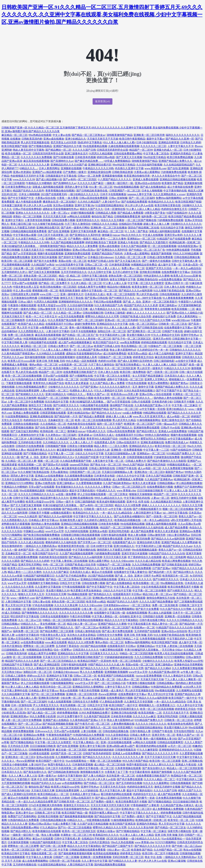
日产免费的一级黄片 (75, 172)
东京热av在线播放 (63, 205)
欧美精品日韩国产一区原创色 (94, 661)
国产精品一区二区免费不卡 (54, 283)
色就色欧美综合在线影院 (81, 424)
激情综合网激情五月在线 (161, 598)
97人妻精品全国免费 (111, 702)
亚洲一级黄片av (47, 776)
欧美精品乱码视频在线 (127, 520)
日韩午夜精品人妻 (140, 731)
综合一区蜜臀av (62, 650)
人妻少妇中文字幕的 (58, 331)
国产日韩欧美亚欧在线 (150, 328)
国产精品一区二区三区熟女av (88, 135)
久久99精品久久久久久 (56, 442)
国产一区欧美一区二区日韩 (163, 372)
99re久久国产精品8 (133, 465)
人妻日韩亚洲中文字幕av (147, 513)
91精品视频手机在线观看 (43, 342)
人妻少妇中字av (111, 202)
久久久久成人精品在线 (31, 542)
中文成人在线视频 (153, 235)
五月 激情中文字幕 (143, 387)
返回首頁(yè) (102, 101)
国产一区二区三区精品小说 (110, 683)
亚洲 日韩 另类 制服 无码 (51, 361)
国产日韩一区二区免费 (53, 846)
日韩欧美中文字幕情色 (96, 279)
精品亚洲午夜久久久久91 (41, 450)
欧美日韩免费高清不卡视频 (183, 587)
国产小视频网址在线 (81, 376)
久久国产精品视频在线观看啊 (67, 242)
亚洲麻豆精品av (146, 646)
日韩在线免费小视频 (63, 220)
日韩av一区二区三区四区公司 (129, 487)
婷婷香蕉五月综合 (143, 357)
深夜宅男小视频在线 (179, 831)
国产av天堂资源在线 (25, 254)
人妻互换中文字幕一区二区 (108, 461)
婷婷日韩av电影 (106, 157)
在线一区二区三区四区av (143, 324)
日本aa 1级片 (25, 302)
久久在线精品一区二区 (53, 424)
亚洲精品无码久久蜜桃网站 (88, 687)
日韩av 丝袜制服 (118, 198)
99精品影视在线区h (57, 491)
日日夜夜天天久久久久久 (104, 653)
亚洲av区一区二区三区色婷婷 (121, 320)
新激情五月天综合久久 (69, 709)
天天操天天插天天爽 (43, 791)
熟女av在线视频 (69, 691)
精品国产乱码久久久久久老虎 (141, 305)
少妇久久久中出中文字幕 (89, 454)
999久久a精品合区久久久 (108, 498)
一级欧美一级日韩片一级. (119, 183)
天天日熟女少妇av (172, 650)
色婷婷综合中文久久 (35, 420)
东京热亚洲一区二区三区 (121, 776)
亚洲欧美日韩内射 (49, 698)
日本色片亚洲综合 (12, 646)
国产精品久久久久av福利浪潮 (135, 291)
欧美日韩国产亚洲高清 (122, 824)
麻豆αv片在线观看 (102, 572)
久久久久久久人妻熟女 (91, 368)
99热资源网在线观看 (178, 250)
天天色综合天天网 (56, 594)
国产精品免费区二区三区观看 (57, 631)
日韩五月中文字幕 (70, 583)
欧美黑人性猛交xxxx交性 (52, 305)
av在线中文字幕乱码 (27, 635)
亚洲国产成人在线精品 (58, 679)
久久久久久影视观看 (134, 598)
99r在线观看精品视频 (95, 146)
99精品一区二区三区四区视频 (59, 620)
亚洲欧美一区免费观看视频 (126, 450)
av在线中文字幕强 (186, 361)
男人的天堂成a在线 (147, 294)
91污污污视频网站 (12, 535)
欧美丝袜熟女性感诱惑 (181, 724)
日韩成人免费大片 (58, 346)
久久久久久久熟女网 (66, 605)
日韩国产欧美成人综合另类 (136, 317)
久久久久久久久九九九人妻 (34, 165)
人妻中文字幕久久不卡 (181, 146)
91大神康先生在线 (58, 539)
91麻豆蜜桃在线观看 (111, 650)
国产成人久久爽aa (50, 468)
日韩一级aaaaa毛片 (167, 424)
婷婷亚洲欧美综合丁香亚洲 (101, 242)
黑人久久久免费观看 (91, 672)
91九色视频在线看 (68, 428)
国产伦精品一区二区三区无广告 (147, 250)
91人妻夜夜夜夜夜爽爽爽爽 (178, 298)
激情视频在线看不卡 (92, 772)
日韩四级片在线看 (153, 616)
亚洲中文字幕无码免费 (83, 231)
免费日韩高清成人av (177, 442)
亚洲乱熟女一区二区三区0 (149, 472)
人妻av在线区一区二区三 (54, 391)
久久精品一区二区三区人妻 (130, 257)
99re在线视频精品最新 (32, 491)
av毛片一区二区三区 (180, 746)
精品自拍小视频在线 (119, 287)
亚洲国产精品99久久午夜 (67, 146)
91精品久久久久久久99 (177, 368)
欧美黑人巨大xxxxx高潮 (184, 276)
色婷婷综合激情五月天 (174, 209)
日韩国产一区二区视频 (66, 857)
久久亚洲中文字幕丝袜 (48, 587)
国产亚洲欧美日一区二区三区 (144, 331)
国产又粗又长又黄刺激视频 (44, 272)
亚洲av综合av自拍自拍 (148, 183)
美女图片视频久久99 (138, 335)
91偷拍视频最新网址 (149, 420)
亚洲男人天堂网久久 (156, 379)
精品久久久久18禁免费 (128, 505)
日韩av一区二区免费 (89, 176)
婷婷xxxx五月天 (36, 676)
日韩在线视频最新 (170, 294)
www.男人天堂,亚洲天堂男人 (149, 417)
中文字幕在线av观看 (25, 235)
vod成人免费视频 (132, 413)
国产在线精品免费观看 (134, 202)
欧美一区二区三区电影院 (121, 294)
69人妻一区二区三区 (101, 187)
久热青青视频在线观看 (153, 639)
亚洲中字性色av (190, 335)
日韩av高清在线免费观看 (93, 198)
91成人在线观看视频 (60, 702)
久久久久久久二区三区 (153, 146)
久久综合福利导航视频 (149, 165)
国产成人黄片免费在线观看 (117, 631)
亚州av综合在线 (45, 757)
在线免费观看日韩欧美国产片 (80, 372)
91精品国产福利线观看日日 (39, 576)
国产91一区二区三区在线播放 (75, 828)
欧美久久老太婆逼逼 (77, 383)
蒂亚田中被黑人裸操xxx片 (104, 813)
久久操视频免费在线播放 (79, 476)
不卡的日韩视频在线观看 (81, 268)
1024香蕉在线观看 (39, 753)
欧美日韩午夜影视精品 (132, 139)
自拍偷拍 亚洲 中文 (130, 616)
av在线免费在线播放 (170, 279)
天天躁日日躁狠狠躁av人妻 (120, 454)
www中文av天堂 (55, 531)
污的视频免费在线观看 (174, 172)
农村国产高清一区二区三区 (34, 550)
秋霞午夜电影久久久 (59, 765)
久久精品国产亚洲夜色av (159, 479)
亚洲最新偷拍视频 (112, 176)
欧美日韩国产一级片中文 (183, 698)
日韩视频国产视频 (49, 298)
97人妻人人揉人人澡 (115, 283)
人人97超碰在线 (89, 791)
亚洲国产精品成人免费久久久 (176, 161)
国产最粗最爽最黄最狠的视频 (76, 816)
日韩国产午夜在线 (172, 331)
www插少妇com (181, 320)
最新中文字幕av (155, 139)
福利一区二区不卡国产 (110, 424)
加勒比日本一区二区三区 (112, 331)
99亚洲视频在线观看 (35, 339)
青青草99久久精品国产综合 (49, 383)
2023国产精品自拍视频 (93, 379)
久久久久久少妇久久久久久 (151, 724)
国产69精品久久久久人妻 (123, 861)
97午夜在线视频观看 (74, 587)
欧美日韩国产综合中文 (106, 342)
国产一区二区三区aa (81, 346)
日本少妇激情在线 (147, 142)
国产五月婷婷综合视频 (129, 783)
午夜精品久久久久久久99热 (98, 168)
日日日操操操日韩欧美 (150, 491)
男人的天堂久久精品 (124, 420)
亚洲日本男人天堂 (99, 739)
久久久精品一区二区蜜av (67, 313)
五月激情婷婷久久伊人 (14, 272)
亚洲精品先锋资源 (169, 142)
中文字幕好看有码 (140, 772)
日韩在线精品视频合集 (187, 257)
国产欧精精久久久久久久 (30, 394)
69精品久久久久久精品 (105, 224)
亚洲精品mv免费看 (190, 531)
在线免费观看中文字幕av (176, 272)
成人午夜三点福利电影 (161, 354)
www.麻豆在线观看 (56, 642)
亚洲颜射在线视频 (71, 168)
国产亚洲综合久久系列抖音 (85, 235)
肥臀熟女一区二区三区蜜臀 (39, 646)
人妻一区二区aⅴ (60, 213)
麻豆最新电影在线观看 (70, 450)
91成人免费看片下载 (64, 824)
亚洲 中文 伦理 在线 (138, 502)
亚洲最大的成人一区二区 (168, 150)
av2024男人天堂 (192, 687)
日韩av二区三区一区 (96, 265)
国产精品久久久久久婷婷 (35, 561)
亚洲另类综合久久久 (88, 220)
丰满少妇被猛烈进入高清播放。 (20, 246)
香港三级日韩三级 (21, 224)
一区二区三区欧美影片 (164, 302)
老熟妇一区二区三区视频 (27, 217)
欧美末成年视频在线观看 (111, 502)
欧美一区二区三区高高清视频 (157, 709)
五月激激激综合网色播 (24, 298)
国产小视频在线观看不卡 (147, 509)
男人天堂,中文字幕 (28, 328)
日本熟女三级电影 (115, 313)
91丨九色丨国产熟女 (136, 231)
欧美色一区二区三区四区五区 (79, 831)
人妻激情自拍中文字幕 (31, 435)
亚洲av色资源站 (22, 172)
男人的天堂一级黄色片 (150, 368)
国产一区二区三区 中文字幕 (52, 850)
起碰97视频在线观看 (83, 213)
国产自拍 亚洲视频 (178, 168)
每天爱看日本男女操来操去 (86, 591)
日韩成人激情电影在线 (102, 468)
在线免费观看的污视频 (160, 487)
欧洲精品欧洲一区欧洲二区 (185, 242)
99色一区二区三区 (53, 565)
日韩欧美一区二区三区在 (173, 324)
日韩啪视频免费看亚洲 (127, 217)
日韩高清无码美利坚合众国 (112, 150)
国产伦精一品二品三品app (187, 846)
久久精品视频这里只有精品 (166, 502)
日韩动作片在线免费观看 (30, 446)
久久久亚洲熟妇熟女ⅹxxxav (169, 194)
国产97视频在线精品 (40, 146)
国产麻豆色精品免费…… (89, 161)
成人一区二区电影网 (174, 557)
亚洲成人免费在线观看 (146, 180)
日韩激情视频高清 (125, 750)
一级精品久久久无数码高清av (40, 546)
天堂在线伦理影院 (184, 731)
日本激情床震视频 (119, 265)
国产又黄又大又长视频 (129, 157)
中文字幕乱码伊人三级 (112, 335)
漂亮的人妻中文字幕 (76, 187)
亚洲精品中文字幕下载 (59, 676)
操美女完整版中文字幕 (123, 279)
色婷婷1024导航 (107, 361)
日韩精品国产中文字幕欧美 (17, 665)
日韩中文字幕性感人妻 (185, 261)
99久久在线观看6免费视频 (23, 557)
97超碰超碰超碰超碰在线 (119, 657)
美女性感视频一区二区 (53, 624)
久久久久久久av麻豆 (144, 716)
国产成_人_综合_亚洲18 (137, 302)
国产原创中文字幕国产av (72, 257)
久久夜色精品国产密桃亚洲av (18, 354)
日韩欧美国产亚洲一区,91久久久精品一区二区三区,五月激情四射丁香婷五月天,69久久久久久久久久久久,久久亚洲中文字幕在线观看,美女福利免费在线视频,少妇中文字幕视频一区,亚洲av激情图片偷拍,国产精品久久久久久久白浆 (102, 15)
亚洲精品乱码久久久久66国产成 (69, 165)
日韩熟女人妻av (17, 450)
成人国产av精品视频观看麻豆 (75, 342)
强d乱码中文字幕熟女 (90, 142)
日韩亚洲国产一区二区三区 (125, 191)
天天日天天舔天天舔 (54, 217)
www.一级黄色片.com (22, 598)
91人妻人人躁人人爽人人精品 (143, 209)
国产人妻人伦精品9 (94, 776)
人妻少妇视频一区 (16, 609)
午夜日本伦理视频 (80, 616)
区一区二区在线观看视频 (162, 246)
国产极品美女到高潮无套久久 (122, 709)
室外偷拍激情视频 (35, 357)
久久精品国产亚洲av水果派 (93, 350)
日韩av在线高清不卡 (128, 442)
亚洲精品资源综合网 (99, 172)
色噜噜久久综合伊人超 (97, 450)
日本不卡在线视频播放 (113, 194)
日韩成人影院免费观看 (160, 257)
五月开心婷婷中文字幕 (125, 272)
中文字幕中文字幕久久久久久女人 (93, 516)
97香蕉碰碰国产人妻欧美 (145, 805)
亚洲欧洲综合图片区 (100, 165)
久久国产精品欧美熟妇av (117, 483)
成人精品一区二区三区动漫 (110, 765)
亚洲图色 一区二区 (56, 239)
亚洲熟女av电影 (98, 531)
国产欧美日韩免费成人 (128, 365)
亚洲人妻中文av (25, 813)
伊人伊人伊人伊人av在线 (37, 205)
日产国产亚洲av (89, 387)
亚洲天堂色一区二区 (164, 735)
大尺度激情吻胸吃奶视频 (16, 783)
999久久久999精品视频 (186, 254)
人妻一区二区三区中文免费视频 (26, 402)
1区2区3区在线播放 (117, 839)
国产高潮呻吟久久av (62, 161)
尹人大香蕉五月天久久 (92, 428)
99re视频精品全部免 (172, 583)
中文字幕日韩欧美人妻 (14, 342)
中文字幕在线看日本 (139, 624)
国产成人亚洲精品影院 (47, 665)
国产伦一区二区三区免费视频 (48, 694)
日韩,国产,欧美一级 (188, 365)
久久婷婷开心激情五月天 (99, 520)
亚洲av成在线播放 (54, 139)
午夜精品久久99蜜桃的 (39, 183)
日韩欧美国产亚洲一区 (186, 476)
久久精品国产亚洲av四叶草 (164, 672)
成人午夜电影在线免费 (180, 187)
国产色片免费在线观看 (130, 779)
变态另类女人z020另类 (63, 142)
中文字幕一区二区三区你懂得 (149, 591)
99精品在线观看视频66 (58, 250)
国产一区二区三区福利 (142, 198)
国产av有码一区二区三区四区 (80, 180)
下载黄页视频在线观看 (19, 383)
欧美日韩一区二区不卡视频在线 (160, 853)
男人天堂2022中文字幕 (18, 605)
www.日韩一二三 (50, 294)
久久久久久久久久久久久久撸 (76, 613)
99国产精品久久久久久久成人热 (106, 665)
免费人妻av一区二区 (133, 268)
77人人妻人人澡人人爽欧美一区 (58, 350)
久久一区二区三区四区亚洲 (120, 368)
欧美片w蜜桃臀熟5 (158, 383)
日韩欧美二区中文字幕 (48, 813)
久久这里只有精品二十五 (30, 239)
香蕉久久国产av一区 (98, 394)
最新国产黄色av (179, 383)
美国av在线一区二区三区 (72, 261)
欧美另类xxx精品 (137, 354)
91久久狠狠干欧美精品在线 (48, 224)
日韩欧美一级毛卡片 (96, 509)
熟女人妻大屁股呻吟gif (123, 350)
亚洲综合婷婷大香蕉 (149, 542)
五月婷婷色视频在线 (25, 865)
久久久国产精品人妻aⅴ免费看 (107, 383)
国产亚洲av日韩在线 (96, 298)
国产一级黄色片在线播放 (156, 261)
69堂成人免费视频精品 (117, 161)
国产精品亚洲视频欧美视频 (58, 724)
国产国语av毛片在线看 (56, 465)
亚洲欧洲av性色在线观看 (107, 598)
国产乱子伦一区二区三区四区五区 (132, 339)
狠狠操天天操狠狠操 (141, 494)
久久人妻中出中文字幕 (190, 705)
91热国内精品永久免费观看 (31, 379)
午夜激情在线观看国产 (59, 735)
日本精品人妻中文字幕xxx (43, 520)
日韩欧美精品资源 (122, 172)
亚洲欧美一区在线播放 (178, 616)
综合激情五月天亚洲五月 (25, 350)
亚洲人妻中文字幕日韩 (92, 746)
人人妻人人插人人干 (81, 442)
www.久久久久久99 (24, 180)
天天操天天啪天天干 (13, 317)
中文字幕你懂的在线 (175, 191)
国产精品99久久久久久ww (106, 413)
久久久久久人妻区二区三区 (76, 598)
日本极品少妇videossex (101, 257)
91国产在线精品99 (177, 213)
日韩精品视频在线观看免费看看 (29, 231)
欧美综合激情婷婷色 (43, 279)
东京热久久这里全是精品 (81, 635)
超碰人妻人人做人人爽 (156, 224)
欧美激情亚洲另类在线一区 (74, 546)
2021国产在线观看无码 (54, 194)
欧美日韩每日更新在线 (168, 205)
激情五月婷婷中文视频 (184, 498)
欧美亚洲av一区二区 (143, 628)
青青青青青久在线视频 (157, 309)
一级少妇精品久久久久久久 (83, 194)
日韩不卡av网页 (152, 576)
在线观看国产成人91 (124, 542)
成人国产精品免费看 (176, 528)
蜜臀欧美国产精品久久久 (85, 568)
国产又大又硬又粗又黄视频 (26, 505)
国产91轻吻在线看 (64, 157)
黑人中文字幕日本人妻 (112, 791)
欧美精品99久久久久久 (161, 202)
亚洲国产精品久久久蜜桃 (112, 624)
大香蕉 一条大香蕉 (67, 198)
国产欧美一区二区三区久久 (71, 779)
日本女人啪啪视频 (152, 191)
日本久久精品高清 (94, 709)
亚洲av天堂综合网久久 (21, 639)
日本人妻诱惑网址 (49, 168)
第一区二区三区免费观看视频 (82, 528)
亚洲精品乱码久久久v (141, 446)
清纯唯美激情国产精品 (119, 135)
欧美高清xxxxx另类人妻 (125, 394)
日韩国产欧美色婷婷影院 (97, 753)
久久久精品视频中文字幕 (16, 694)
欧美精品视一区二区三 (53, 431)
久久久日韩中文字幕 (100, 272)
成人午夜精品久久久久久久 (105, 309)
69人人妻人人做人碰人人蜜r (119, 142)
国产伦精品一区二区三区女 (99, 783)
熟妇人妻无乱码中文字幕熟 (29, 150)
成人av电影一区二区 (178, 417)
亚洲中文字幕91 (14, 220)
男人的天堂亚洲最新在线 (35, 142)
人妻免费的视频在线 (123, 724)
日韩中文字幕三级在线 (94, 276)
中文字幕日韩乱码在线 (137, 498)
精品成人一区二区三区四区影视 (185, 768)
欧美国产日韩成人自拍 (101, 261)
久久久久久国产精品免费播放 (156, 602)
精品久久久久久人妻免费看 (82, 246)
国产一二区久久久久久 (69, 409)
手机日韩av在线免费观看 (107, 302)
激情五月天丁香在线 (72, 298)
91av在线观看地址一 (77, 761)
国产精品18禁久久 (147, 431)
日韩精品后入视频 (106, 213)
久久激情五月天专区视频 (138, 702)
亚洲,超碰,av (85, 435)
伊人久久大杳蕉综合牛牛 (166, 176)
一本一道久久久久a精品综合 (116, 513)
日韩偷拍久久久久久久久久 (185, 350)
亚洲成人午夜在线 (128, 242)
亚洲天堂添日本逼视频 (44, 257)
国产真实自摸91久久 (154, 768)
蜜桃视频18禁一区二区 (45, 291)
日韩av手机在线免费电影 (27, 209)
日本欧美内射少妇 (162, 402)
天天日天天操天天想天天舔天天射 (110, 805)
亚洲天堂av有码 (173, 235)
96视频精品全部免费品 (144, 265)
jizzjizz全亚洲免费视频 (149, 676)
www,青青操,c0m (126, 491)
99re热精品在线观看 (40, 135)
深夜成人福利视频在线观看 (48, 187)
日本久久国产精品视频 (134, 246)
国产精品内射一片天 (66, 417)
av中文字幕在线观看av (180, 439)
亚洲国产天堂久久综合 (159, 268)
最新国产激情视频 (161, 254)
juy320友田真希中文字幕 (70, 265)
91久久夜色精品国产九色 (109, 305)
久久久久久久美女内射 (141, 828)
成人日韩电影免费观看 (26, 468)
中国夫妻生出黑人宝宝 (26, 287)
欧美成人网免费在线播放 (176, 561)
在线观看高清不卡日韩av (60, 324)
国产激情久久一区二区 (98, 728)
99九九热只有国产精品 (135, 761)
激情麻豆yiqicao (111, 235)
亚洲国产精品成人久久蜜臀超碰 (179, 542)
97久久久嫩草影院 (147, 750)
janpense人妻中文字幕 (140, 194)
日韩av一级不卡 (65, 502)
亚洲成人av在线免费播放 (172, 431)
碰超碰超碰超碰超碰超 (101, 750)
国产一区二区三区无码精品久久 (58, 661)
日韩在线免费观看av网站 (128, 154)
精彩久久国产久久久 (91, 209)
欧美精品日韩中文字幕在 (16, 853)
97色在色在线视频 (136, 383)
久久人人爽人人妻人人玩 (23, 776)
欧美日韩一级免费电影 (133, 372)
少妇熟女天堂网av (129, 439)
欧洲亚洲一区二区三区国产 (140, 424)
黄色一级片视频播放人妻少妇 (86, 328)
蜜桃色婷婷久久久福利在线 (148, 528)
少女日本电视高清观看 (154, 587)
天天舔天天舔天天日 (32, 250)
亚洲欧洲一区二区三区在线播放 (109, 228)
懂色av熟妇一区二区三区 (43, 365)
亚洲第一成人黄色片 (112, 691)
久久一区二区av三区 (30, 620)
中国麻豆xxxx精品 (34, 531)
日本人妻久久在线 (174, 287)
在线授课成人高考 (86, 357)
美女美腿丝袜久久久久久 (70, 487)
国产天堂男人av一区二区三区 (94, 542)
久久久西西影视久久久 (31, 331)
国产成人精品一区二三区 (38, 313)
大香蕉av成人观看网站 (147, 172)
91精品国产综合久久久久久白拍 (167, 554)
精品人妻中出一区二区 (165, 624)
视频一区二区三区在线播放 (178, 509)
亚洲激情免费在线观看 (77, 254)
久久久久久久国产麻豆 (90, 183)
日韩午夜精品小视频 (81, 398)
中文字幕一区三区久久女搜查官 (146, 283)
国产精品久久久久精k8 (158, 668)
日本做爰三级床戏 (12, 205)
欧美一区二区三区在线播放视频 (23, 376)
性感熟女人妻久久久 (81, 391)
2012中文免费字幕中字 (70, 716)
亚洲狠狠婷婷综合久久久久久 (75, 302)
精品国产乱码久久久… (140, 398)
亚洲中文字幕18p (84, 205)
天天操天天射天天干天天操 (103, 139)
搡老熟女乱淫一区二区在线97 (60, 202)
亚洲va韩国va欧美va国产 (121, 746)
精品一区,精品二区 (70, 276)
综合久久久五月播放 (112, 220)
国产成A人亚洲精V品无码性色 (135, 361)
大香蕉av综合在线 (45, 198)
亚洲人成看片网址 (99, 561)
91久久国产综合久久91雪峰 (155, 320)
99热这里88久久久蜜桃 (156, 276)
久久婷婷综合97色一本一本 (153, 350)
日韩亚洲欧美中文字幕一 (186, 339)
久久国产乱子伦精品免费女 (71, 576)
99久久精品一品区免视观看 (81, 361)
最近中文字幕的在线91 (82, 491)
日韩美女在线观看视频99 (61, 357)
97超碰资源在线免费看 (167, 457)
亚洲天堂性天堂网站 (30, 565)
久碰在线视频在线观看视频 (124, 146)
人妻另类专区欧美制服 (38, 220)
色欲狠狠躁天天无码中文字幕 (27, 176)
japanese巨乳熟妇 (79, 465)
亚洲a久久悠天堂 (78, 739)
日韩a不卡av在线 (170, 428)
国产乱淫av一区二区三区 (124, 409)
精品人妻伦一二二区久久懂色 (109, 239)
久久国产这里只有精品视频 (93, 824)
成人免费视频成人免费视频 (128, 479)
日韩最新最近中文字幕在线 (61, 176)
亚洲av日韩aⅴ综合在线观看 (155, 394)
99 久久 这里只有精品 (55, 739)
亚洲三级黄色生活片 (76, 154)
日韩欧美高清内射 (32, 139)
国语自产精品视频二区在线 (144, 228)
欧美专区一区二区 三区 (181, 820)
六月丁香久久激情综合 (78, 224)
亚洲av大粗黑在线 (41, 479)
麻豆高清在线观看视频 (36, 161)
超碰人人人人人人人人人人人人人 (146, 313)
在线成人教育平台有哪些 (92, 287)
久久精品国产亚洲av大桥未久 (177, 805)
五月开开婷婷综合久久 (74, 272)
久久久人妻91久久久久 (161, 765)
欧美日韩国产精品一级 (75, 813)
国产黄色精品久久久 (100, 594)
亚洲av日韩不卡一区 (177, 283)
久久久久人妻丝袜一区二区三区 (93, 339)
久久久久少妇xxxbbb (122, 561)
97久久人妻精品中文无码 (165, 335)
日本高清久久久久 (12, 772)
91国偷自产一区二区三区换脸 (165, 346)
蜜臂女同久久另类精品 (154, 439)
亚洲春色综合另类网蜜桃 (188, 665)
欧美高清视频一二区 (183, 309)
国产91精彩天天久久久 (122, 298)
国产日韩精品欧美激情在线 (92, 191)
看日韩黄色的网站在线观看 (65, 609)
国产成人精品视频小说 (49, 180)
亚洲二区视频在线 (192, 761)
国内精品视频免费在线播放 (96, 479)
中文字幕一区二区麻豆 (185, 405)
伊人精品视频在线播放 (189, 483)
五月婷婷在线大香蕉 (30, 442)
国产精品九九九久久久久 (94, 668)
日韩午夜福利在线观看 (114, 535)
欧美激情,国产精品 (172, 183)
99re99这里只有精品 (155, 157)
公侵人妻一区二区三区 (94, 609)
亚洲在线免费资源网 (27, 391)
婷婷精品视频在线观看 (154, 342)
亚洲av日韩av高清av (84, 250)
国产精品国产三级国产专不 (118, 846)
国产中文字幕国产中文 (21, 198)
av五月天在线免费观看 (71, 317)
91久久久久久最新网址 (39, 728)
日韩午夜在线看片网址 (152, 620)
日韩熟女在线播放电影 (26, 424)
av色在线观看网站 (72, 783)
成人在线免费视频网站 (121, 609)
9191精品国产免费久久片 (181, 454)
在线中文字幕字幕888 (70, 776)
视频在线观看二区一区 (44, 853)
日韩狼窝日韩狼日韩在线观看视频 (80, 535)
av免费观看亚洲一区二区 (54, 328)
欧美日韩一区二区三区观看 (17, 261)
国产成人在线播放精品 (153, 187)
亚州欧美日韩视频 (150, 272)
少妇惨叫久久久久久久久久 (186, 224)
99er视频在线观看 (77, 594)
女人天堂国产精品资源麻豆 (148, 376)
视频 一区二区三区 (48, 461)
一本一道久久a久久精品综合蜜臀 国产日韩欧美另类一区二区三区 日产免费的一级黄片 (65, 802)
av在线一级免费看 (66, 494)
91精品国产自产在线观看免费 (174, 239)
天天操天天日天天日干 (56, 657)
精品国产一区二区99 (141, 150)
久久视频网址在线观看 (189, 691)
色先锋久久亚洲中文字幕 (129, 168)
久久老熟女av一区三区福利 (61, 435)
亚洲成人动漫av (106, 831)
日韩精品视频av (166, 483)
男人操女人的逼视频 (160, 613)
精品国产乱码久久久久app (177, 546)
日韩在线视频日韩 (93, 313)
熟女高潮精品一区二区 (134, 346)
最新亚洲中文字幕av (32, 628)
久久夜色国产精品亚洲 (97, 716)
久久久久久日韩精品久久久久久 (36, 494)
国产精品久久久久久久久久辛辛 (160, 753)
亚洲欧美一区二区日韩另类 (149, 135)
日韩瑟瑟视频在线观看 (53, 413)
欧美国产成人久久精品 (31, 324)
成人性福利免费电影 (115, 354)
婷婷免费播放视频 (67, 713)
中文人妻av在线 (62, 135)
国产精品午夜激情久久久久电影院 (167, 461)
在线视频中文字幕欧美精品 (43, 583)
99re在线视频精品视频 (126, 187)
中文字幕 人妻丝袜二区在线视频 (69, 561)
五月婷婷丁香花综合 (67, 646)
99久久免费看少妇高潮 (43, 716)
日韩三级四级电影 (164, 361)
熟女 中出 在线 (10, 491)
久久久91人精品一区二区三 (159, 779)
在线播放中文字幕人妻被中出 (131, 572)
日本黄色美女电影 (104, 476)
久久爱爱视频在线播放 (21, 428)
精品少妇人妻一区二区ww (157, 594)
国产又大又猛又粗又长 (128, 261)
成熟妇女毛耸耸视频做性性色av (61, 209)
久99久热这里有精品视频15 (139, 391)
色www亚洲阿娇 (108, 694)
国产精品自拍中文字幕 (107, 816)
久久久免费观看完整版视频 (178, 468)
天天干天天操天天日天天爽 (73, 309)
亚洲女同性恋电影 (155, 465)
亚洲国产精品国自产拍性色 (107, 254)
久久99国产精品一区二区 (168, 850)
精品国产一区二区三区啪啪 (53, 398)
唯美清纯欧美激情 (70, 291)
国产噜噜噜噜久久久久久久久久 (40, 613)
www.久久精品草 (28, 516)
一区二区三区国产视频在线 (141, 220)
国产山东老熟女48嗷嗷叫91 (129, 516)
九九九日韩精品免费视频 (146, 565)
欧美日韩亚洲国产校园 (14, 146)
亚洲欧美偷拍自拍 (147, 279)
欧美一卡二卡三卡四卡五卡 (41, 317)
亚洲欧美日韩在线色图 (124, 713)
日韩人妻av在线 (41, 602)
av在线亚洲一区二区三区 (73, 365)
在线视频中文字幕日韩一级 (109, 613)
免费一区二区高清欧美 (21, 335)
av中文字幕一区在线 (120, 509)
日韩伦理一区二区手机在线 (65, 861)
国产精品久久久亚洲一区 (180, 139)
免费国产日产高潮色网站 (188, 487)
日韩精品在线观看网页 (170, 742)
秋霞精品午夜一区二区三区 (186, 776)
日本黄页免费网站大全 (18, 187)
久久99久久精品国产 (89, 202)
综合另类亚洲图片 (123, 728)
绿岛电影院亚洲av (188, 246)
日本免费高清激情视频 (169, 798)
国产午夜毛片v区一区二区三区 (92, 724)
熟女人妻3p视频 (137, 535)
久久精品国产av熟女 (43, 265)
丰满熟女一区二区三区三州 (76, 835)
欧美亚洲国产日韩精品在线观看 (116, 676)
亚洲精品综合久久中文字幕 (112, 324)
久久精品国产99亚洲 (87, 457)
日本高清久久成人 (95, 294)
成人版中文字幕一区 (170, 265)
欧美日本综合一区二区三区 (170, 446)
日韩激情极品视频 (190, 853)
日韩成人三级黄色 (16, 676)
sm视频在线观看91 (61, 513)
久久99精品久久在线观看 (51, 354)
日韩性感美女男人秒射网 (25, 294)
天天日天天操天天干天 (176, 713)
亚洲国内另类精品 (181, 154)
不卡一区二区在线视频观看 (40, 709)
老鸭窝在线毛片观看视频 (16, 524)
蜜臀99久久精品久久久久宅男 (102, 317)
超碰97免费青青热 (85, 324)
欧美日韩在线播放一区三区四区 (58, 287)
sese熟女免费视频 (130, 342)
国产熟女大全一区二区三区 (106, 465)
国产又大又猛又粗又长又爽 (21, 509)
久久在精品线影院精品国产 (179, 165)
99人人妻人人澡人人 (109, 268)
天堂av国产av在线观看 (24, 283)
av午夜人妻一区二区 (103, 679)
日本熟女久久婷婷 (191, 142)
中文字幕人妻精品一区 (105, 616)
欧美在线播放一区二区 (18, 154)
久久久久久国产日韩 (84, 150)
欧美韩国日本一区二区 (175, 576)
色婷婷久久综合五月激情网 (21, 398)
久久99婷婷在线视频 (49, 509)
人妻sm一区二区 (160, 498)
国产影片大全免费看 (45, 261)
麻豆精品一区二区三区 (14, 135)
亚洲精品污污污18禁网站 (19, 483)
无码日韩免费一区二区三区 (128, 857)
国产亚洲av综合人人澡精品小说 (185, 313)
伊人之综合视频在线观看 (92, 494)
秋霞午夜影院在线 (137, 765)
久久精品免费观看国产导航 (76, 461)
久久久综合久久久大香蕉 (19, 587)
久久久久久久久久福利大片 (115, 387)
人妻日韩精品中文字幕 (40, 439)
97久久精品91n (48, 828)
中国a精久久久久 (96, 431)
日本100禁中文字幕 (101, 546)
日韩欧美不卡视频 (184, 402)
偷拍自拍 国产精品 (102, 217)
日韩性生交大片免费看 (110, 635)
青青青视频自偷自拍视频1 (60, 191)
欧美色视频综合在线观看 (47, 831)
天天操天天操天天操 (152, 679)
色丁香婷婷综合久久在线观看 (145, 557)
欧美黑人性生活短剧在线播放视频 (174, 653)
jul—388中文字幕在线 (149, 298)
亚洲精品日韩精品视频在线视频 (178, 180)
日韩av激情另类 (47, 309)
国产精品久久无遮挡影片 (154, 242)
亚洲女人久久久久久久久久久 (32, 213)
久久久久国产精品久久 (119, 428)
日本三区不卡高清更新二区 (53, 235)
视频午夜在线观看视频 (50, 254)
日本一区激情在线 (115, 209)
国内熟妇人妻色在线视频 (168, 398)
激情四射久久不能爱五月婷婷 (18, 228)
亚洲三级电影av (168, 305)
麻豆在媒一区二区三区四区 (71, 750)
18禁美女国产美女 (155, 213)
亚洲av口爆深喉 (177, 861)
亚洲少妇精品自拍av (79, 413)
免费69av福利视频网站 (169, 198)
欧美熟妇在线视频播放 (90, 620)
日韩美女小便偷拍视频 (80, 446)
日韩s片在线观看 (141, 402)
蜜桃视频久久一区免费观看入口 (157, 705)
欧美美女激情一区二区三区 (147, 287)
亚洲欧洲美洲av (19, 716)
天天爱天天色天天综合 (113, 787)
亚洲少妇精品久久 (76, 139)
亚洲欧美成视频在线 (41, 417)
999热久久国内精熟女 (157, 435)
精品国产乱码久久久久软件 (29, 191)
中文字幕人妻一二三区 (156, 450)
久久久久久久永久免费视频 (36, 157)
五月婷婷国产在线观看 (147, 631)
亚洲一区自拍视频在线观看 (116, 742)
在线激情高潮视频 (137, 613)
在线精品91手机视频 (131, 224)
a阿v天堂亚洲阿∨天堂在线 (186, 520)
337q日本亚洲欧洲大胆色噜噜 (45, 805)
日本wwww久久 (10, 628)
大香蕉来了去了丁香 (116, 772)
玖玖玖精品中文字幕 (172, 228)
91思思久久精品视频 (101, 154)
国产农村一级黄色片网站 (75, 228)
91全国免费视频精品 (17, 417)
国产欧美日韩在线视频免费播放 (41, 535)
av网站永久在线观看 (79, 217)
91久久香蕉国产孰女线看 (62, 320)
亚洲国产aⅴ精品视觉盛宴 (47, 172)
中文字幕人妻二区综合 (156, 154)
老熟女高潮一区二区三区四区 (41, 276)
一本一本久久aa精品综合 (187, 268)
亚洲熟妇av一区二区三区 (141, 239)
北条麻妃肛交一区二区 (61, 420)
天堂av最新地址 (59, 472)
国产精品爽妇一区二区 (58, 150)
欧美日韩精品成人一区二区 (53, 794)
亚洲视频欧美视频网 (116, 672)
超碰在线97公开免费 (164, 317)
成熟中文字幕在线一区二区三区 (99, 291)
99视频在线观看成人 (179, 465)
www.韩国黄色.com (155, 168)
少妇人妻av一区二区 (127, 679)
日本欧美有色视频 (85, 157)
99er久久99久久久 (131, 235)
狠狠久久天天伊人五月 (31, 594)
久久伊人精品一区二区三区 (86, 283)
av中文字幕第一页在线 (152, 409)
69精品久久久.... (29, 168)
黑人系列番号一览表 (143, 798)
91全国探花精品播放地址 (110, 205)
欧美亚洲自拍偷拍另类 (137, 176)
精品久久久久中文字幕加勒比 (53, 568)
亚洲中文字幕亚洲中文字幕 (126, 739)
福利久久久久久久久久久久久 (183, 135)
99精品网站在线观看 (155, 413)
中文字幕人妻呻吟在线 (14, 691)
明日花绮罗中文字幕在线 (25, 616)
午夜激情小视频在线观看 (22, 305)
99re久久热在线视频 (122, 842)
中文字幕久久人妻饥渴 (39, 857)
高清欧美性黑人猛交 (71, 520)
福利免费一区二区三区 (154, 217)
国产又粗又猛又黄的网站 (25, 431)
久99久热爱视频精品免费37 (31, 387)
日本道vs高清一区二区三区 (63, 379)
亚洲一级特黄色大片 (72, 294)
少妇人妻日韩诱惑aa (178, 535)
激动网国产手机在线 (121, 405)
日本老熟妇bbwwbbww (116, 605)
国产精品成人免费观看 (130, 213)
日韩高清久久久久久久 (86, 650)
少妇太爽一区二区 (23, 268)
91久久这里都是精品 (117, 735)
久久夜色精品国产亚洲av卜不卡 (152, 405)
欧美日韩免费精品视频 (180, 157)
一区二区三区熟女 (117, 494)
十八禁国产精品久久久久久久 (114, 180)
